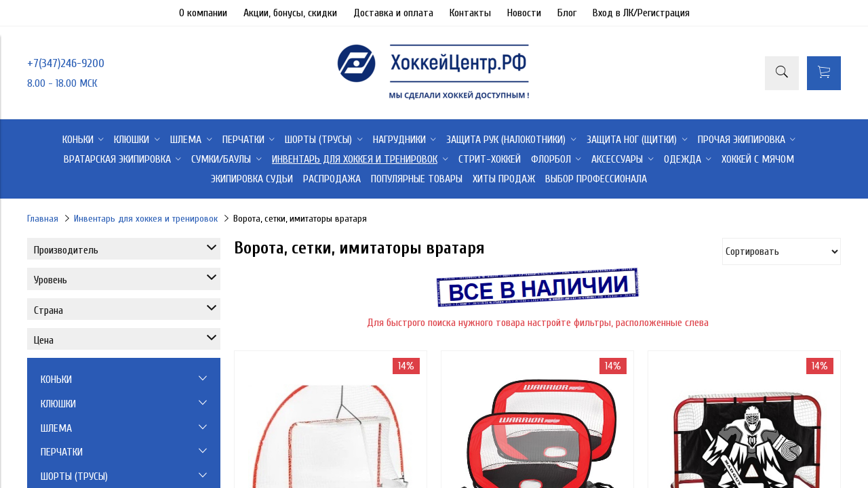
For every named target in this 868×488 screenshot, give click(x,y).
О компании (203, 13)
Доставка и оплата (393, 13)
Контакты (470, 13)
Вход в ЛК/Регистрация (641, 13)
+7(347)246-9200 (66, 63)
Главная (43, 219)
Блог (567, 13)
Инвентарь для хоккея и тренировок (146, 219)
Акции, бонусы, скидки (290, 13)
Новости (524, 13)
